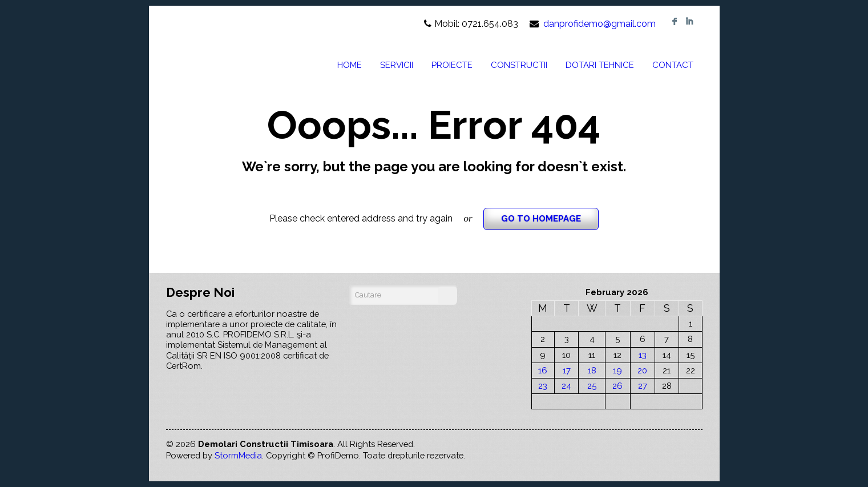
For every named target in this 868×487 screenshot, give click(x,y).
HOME (350, 65)
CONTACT (673, 65)
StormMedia (238, 455)
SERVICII (397, 65)
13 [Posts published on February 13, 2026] (643, 355)
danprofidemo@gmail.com (599, 24)
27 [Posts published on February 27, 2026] (643, 386)
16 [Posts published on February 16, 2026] (543, 370)
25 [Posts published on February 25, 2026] (592, 386)
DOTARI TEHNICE (600, 65)
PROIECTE (452, 65)
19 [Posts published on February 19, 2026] (617, 370)
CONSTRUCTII (519, 65)
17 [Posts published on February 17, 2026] (567, 370)
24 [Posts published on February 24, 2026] (566, 386)
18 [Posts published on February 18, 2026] (592, 370)
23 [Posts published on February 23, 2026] (543, 386)
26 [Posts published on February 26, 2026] (617, 386)
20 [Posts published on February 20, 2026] (642, 370)
